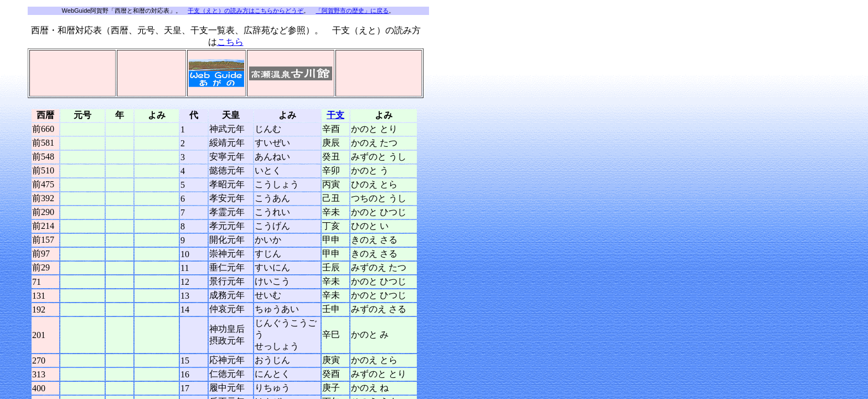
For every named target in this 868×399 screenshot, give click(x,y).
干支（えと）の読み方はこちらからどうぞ (246, 11)
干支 (335, 115)
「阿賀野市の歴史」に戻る (352, 11)
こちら (230, 42)
